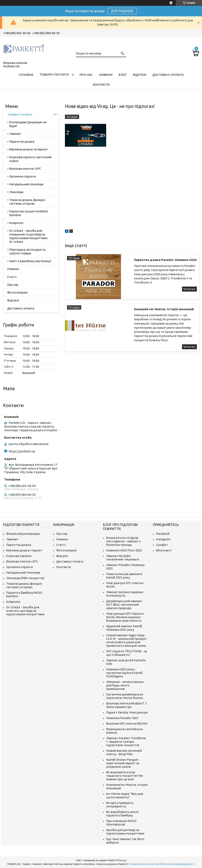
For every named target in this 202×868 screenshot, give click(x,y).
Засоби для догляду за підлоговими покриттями (125, 832)
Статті (12, 277)
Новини (106, 75)
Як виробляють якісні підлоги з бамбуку (122, 814)
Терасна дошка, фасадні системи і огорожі (24, 585)
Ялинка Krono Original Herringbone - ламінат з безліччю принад (123, 541)
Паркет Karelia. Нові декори (127, 712)
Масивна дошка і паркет (24, 550)
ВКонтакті (164, 550)
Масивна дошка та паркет (29, 149)
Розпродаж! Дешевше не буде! (28, 124)
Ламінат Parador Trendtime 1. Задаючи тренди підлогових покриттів (126, 742)
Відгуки (140, 75)
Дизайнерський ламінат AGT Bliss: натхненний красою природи (124, 605)
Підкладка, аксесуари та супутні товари (27, 251)
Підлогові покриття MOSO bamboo (29, 213)
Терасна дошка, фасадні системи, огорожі (27, 202)
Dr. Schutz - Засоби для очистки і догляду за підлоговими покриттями (25, 611)
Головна (26, 75)
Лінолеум (16, 192)
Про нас (86, 75)
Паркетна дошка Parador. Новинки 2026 (165, 260)
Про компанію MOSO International (121, 823)
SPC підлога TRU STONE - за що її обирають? (127, 653)
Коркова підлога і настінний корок (30, 159)
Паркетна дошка (22, 141)
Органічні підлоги (23, 176)
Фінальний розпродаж (23, 534)
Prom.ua (121, 860)
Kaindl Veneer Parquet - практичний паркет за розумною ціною (123, 763)
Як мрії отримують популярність (120, 805)
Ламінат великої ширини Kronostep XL (125, 594)
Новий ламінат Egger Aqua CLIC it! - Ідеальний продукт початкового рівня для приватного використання (127, 640)
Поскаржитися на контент (144, 864)
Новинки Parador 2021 (122, 718)
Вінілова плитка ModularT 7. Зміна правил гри (127, 705)
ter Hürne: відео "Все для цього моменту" (125, 795)
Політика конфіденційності (178, 864)
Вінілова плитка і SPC (25, 169)
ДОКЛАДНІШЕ (122, 11)
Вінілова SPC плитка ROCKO (127, 723)
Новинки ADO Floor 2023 (124, 550)
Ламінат (15, 134)
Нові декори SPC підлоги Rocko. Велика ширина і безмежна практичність (125, 617)
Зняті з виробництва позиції (30, 261)
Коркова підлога (19, 556)
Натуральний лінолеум (26, 184)
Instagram (163, 539)
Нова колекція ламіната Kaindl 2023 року (124, 576)
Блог (123, 75)
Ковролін (16, 223)
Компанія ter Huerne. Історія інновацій (164, 309)
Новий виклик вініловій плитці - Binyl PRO (124, 752)
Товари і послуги (54, 74)
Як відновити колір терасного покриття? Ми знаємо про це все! (124, 776)
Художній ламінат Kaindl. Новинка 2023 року (124, 628)
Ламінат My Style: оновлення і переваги (123, 558)
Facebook (163, 534)
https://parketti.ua (22, 451)
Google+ (162, 545)
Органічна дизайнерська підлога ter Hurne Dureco (125, 696)
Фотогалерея (17, 292)
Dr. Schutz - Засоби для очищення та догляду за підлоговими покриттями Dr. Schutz (28, 236)
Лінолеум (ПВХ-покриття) (25, 578)
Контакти (101, 85)
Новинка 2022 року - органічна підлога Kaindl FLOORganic (124, 673)
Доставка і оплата (168, 75)
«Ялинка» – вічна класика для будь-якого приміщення (125, 685)
